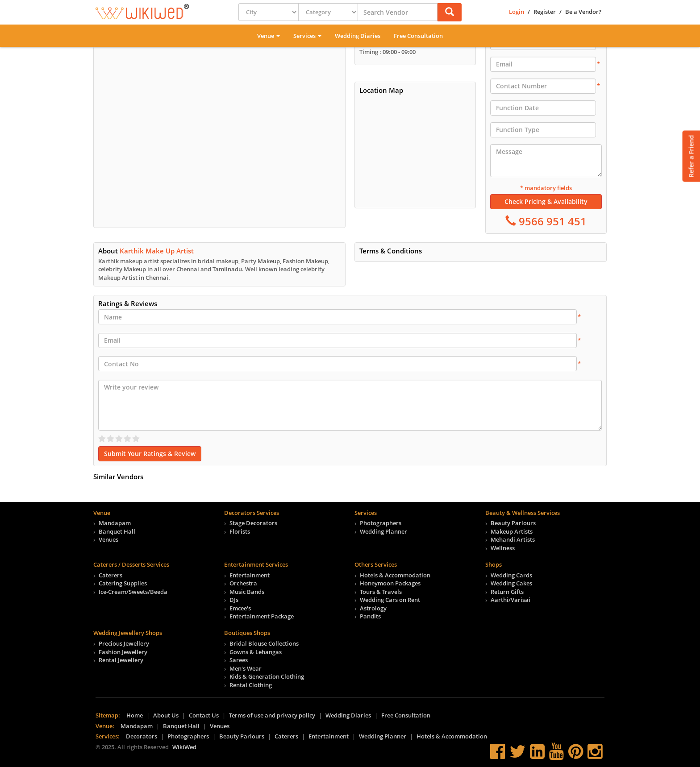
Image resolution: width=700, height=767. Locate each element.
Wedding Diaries (358, 36)
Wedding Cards (511, 575)
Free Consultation (418, 36)
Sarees (239, 660)
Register (545, 12)
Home (135, 715)
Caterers (110, 575)
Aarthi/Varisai (510, 600)
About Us (166, 715)
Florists (240, 531)
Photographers (381, 523)
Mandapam (115, 523)
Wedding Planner (383, 531)
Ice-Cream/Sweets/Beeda (133, 592)
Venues (108, 539)
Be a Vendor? (583, 12)
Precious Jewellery (124, 643)
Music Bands (247, 592)
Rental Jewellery (121, 660)
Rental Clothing (251, 685)
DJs (234, 600)
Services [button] (307, 36)
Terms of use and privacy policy (272, 715)
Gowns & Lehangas (256, 652)
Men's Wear (246, 668)
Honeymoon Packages (390, 583)
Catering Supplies (123, 583)
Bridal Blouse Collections (264, 643)
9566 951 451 (551, 221)
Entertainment (250, 575)
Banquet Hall (117, 531)
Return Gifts (507, 592)
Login (517, 12)
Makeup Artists (512, 531)
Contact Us (204, 715)
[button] (450, 12)
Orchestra (243, 583)
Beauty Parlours (513, 523)
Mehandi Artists (513, 539)
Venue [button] (269, 36)
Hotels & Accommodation (395, 575)
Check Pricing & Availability (546, 201)
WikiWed (184, 747)
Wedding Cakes (511, 583)
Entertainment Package (262, 616)
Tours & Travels (381, 592)
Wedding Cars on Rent (390, 600)
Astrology (373, 608)
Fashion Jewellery (123, 652)
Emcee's (240, 608)
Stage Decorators (253, 523)
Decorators (142, 736)
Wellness (503, 548)
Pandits (370, 616)
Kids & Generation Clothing (267, 676)
